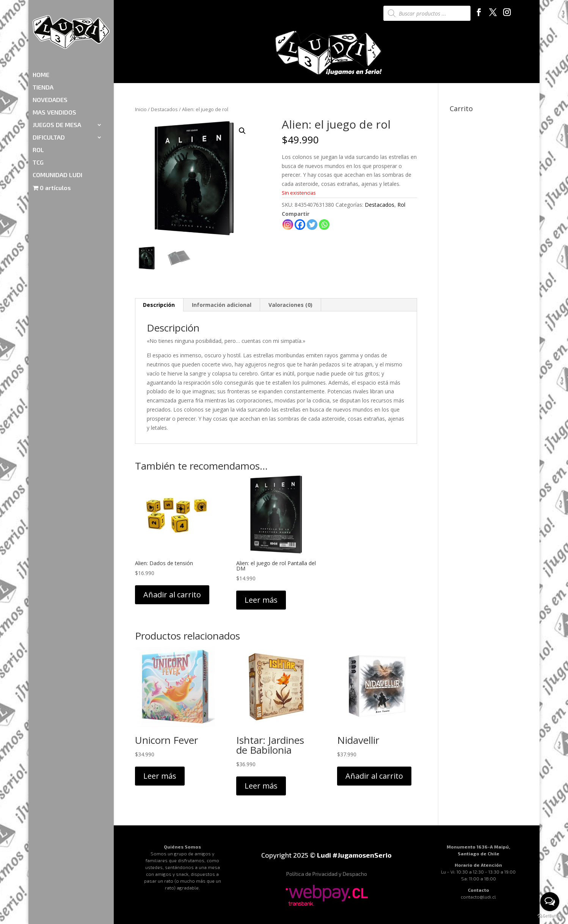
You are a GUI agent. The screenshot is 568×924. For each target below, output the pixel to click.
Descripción (159, 305)
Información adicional (222, 305)
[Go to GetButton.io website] (550, 916)
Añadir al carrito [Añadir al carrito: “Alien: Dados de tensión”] (172, 595)
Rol (401, 205)
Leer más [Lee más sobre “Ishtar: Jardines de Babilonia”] (261, 786)
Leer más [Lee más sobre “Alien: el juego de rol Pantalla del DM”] (261, 600)
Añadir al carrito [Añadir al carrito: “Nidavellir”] (374, 776)
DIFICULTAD (49, 93)
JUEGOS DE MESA (57, 81)
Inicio (141, 109)
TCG (38, 118)
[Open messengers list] (550, 902)
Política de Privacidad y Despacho (327, 874)
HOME (41, 31)
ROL (38, 106)
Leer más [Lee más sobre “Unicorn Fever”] (160, 776)
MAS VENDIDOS (54, 68)
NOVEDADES (50, 56)
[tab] (159, 305)
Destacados (164, 109)
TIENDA (43, 43)
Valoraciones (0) (290, 305)
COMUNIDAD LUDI (57, 131)
